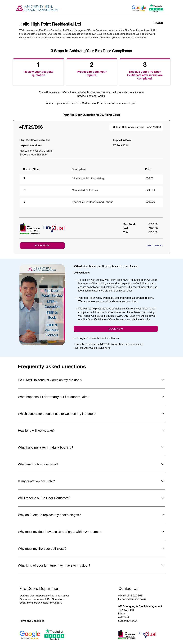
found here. (104, 348)
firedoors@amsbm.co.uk (132, 599)
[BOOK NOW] (42, 246)
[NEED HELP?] (151, 246)
